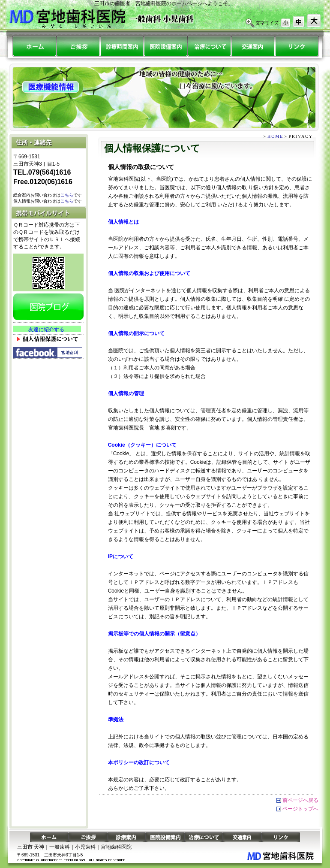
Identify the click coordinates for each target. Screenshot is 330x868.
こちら (67, 195)
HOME (275, 136)
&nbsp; (47, 329)
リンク (297, 46)
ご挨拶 (88, 837)
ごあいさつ (78, 46)
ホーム (34, 46)
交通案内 (253, 46)
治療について (209, 46)
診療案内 (122, 46)
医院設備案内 (165, 46)
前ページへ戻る (300, 800)
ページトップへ (300, 809)
